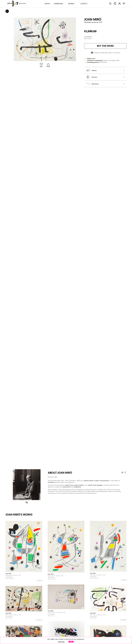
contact (84, 4)
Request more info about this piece (105, 53)
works (72, 4)
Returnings (92, 84)
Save (41, 65)
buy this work (105, 46)
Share (48, 65)
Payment (92, 77)
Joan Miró (93, 19)
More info (61, 642)
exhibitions (58, 4)
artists (47, 4)
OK (71, 642)
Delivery (91, 70)
